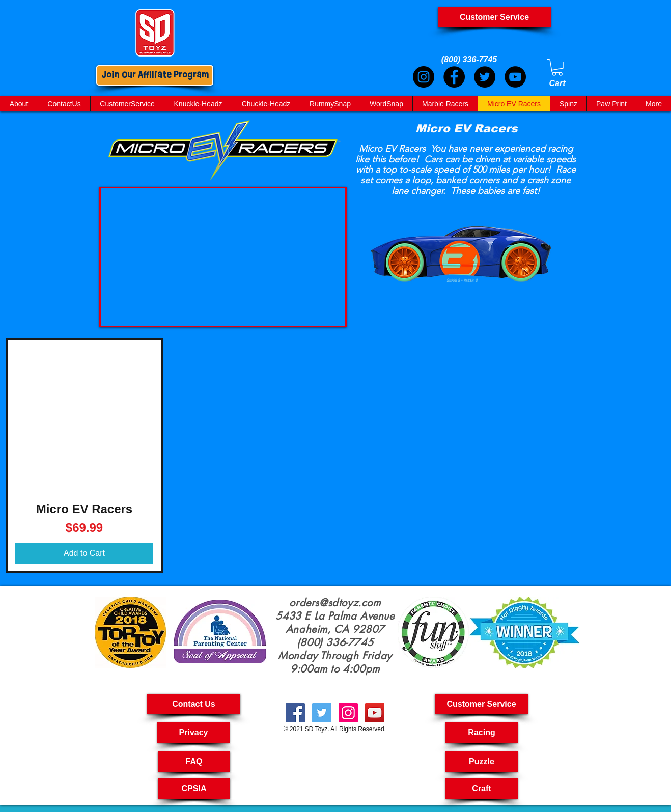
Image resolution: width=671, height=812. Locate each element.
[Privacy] (193, 733)
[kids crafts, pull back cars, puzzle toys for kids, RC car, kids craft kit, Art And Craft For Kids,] (348, 713)
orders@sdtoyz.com (335, 603)
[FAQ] (194, 762)
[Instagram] (424, 77)
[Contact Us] (194, 704)
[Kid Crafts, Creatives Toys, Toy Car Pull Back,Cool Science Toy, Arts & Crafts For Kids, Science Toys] (295, 713)
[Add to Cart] (84, 553)
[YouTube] (515, 77)
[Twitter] (485, 77)
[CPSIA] (194, 789)
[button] (481, 704)
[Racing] (482, 733)
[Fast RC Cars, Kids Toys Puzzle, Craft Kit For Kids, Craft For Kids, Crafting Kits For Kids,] (322, 713)
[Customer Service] (494, 17)
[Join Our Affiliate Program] (155, 75)
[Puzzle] (482, 762)
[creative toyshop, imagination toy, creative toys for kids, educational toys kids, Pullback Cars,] (375, 713)
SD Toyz (316, 729)
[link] (557, 67)
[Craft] (482, 789)
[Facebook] (454, 77)
